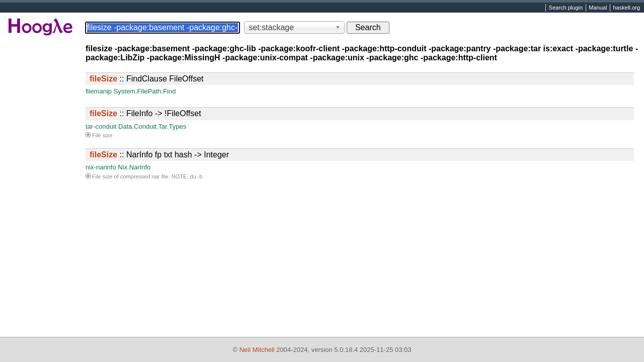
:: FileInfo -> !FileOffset (145, 113)
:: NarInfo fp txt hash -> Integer (159, 155)
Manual (598, 8)
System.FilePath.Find (145, 91)
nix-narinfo (101, 167)
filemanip (99, 91)
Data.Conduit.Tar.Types (152, 126)
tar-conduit (101, 126)
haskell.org (626, 8)
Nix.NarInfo (134, 167)
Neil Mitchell (257, 350)
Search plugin (566, 8)
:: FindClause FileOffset (146, 79)
